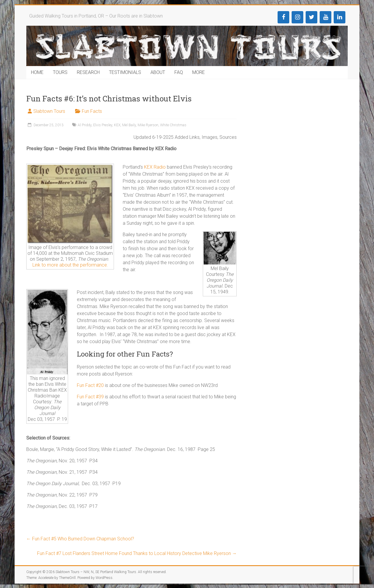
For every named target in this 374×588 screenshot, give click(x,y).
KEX (117, 125)
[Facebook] (283, 17)
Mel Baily (129, 125)
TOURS (60, 72)
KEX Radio (155, 167)
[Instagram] (297, 17)
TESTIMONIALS (125, 72)
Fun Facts (92, 111)
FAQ (179, 72)
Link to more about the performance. (70, 265)
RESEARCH (88, 72)
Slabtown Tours (49, 111)
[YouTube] (325, 17)
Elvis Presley (103, 125)
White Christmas (173, 125)
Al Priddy (85, 125)
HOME (37, 72)
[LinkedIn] (340, 17)
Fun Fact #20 (90, 385)
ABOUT (158, 72)
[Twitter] (311, 17)
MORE (199, 72)
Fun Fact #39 (90, 397)
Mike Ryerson (148, 125)
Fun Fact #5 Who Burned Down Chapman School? (80, 539)
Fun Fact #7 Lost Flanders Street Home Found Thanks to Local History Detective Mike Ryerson (137, 553)
